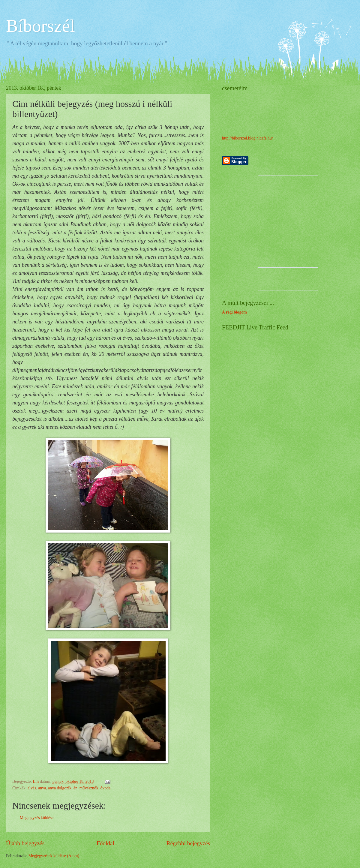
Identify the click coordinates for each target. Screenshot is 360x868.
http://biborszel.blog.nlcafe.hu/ (247, 138)
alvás (32, 788)
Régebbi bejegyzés (188, 843)
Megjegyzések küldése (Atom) (54, 856)
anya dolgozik (60, 788)
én (75, 788)
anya (42, 788)
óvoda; (106, 788)
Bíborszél (40, 26)
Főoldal (105, 843)
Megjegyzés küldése (37, 818)
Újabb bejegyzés (25, 843)
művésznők (89, 788)
